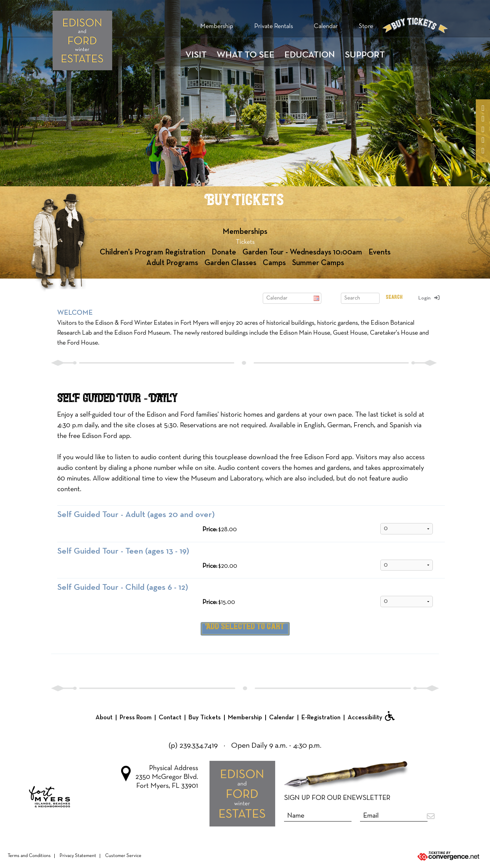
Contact (170, 718)
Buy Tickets (205, 718)
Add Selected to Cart (245, 627)
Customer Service (123, 856)
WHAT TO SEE (246, 55)
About (104, 718)
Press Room (136, 718)
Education (310, 55)
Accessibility (371, 716)
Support (365, 55)
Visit (196, 55)
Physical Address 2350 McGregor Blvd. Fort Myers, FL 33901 (160, 777)
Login (424, 298)
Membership (217, 26)
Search (394, 297)
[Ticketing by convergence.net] (408, 856)
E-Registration (321, 718)
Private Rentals (274, 26)
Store (366, 26)
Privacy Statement (78, 856)
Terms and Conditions (29, 856)
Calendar (326, 26)
